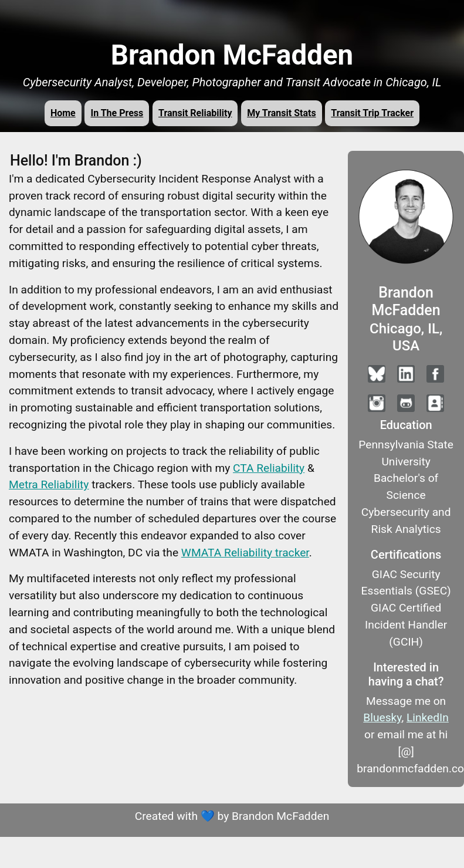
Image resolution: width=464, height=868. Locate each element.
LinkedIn (428, 717)
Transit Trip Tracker (372, 113)
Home (63, 113)
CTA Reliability (269, 468)
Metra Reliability (49, 484)
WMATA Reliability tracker (245, 553)
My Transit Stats (281, 113)
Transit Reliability (195, 113)
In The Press (117, 113)
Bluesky (382, 717)
